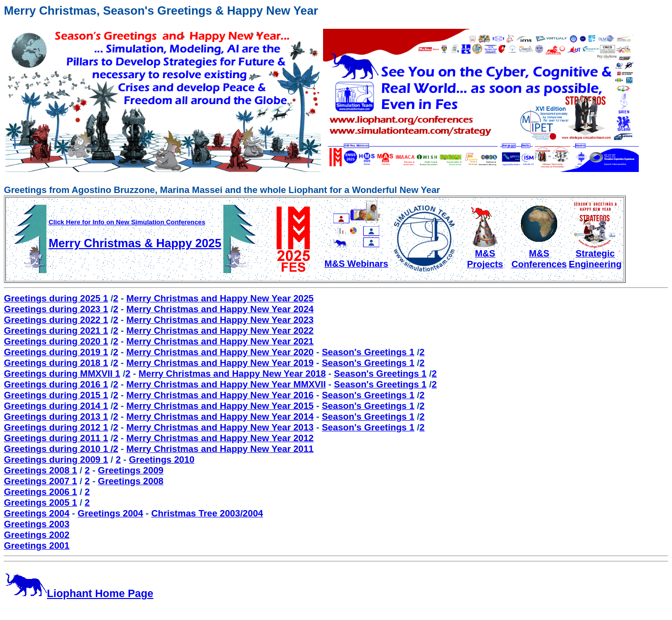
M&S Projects (485, 255)
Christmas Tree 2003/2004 (207, 513)
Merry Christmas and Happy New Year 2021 (220, 341)
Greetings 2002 (37, 535)
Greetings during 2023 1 (56, 309)
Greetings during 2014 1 (56, 406)
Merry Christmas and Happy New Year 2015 (220, 406)
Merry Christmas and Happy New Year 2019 (220, 363)
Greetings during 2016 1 (56, 384)
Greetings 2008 (130, 481)
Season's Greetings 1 (368, 352)
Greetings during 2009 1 (56, 460)
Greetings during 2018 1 (56, 363)
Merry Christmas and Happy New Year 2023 (220, 320)
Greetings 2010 (162, 460)
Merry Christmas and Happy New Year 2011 (220, 449)
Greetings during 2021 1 (56, 331)
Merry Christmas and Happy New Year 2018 (232, 374)
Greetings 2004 (37, 513)
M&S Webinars (357, 259)
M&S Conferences (539, 255)
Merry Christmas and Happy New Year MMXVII (226, 384)
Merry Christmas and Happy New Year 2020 (220, 352)
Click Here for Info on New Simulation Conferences (127, 222)
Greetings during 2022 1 (56, 320)
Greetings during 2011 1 (56, 438)
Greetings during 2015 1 (56, 395)
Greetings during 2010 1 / (58, 449)
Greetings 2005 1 (41, 502)
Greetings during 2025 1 (56, 298)
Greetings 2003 (37, 524)
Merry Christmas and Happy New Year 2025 (220, 298)
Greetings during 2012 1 (56, 427)
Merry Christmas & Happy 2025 (135, 243)
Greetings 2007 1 (41, 481)
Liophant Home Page (79, 593)
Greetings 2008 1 (41, 470)
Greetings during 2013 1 (56, 417)
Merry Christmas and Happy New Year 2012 (220, 438)
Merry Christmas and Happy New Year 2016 (220, 395)
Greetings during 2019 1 (56, 352)
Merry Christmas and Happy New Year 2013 (220, 427)
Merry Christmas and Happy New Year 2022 (220, 331)
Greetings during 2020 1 (56, 341)
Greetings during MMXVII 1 (62, 374)
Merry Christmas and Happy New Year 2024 (220, 309)
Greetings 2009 (130, 470)
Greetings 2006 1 (41, 492)
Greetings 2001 (37, 545)
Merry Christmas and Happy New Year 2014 (220, 417)
